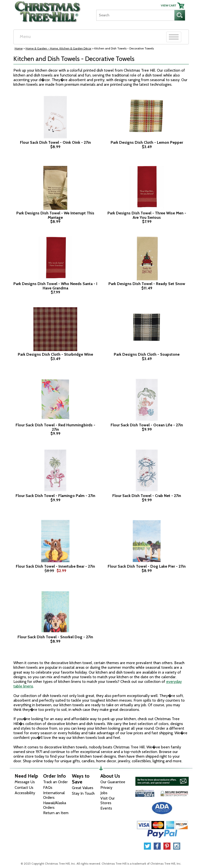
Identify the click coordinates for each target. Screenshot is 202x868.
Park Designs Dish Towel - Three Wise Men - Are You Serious (147, 215)
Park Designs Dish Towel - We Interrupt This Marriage (55, 215)
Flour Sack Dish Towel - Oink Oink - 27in (55, 143)
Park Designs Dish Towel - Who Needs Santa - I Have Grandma (55, 286)
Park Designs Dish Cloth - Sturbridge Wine (55, 354)
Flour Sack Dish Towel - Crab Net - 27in (147, 496)
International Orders (54, 795)
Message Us (25, 782)
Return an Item (56, 813)
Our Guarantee (113, 782)
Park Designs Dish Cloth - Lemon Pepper (147, 143)
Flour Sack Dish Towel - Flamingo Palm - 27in (55, 496)
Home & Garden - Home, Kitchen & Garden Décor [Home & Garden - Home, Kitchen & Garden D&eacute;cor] (58, 48)
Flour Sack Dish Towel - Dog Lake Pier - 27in (147, 566)
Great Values (83, 788)
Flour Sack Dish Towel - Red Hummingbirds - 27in (55, 427)
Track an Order (55, 782)
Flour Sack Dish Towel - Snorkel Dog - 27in (55, 637)
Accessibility (25, 793)
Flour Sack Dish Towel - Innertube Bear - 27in (55, 566)
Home (19, 48)
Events (106, 808)
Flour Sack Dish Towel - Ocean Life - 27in (147, 425)
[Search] (135, 15)
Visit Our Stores (108, 801)
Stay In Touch (83, 793)
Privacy (106, 787)
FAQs (48, 787)
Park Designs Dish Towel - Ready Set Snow (147, 284)
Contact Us (24, 787)
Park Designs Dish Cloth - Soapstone (147, 354)
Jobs (104, 793)
